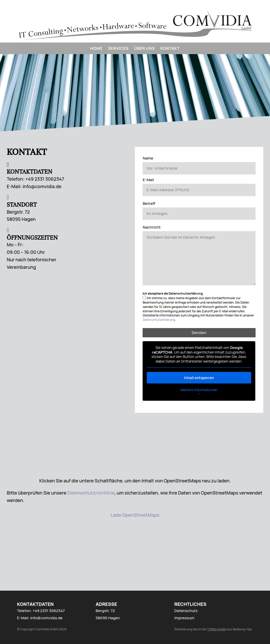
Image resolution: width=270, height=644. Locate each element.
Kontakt (170, 49)
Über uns (144, 49)
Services (118, 49)
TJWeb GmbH (217, 629)
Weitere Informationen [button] (199, 390)
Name (148, 158)
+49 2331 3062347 (49, 611)
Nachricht (152, 227)
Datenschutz (186, 611)
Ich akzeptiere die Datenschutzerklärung (173, 293)
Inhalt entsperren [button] (199, 378)
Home (96, 49)
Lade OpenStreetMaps (135, 515)
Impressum (184, 618)
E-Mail (148, 180)
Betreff (149, 203)
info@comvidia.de (46, 618)
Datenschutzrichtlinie (91, 493)
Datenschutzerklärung (159, 320)
